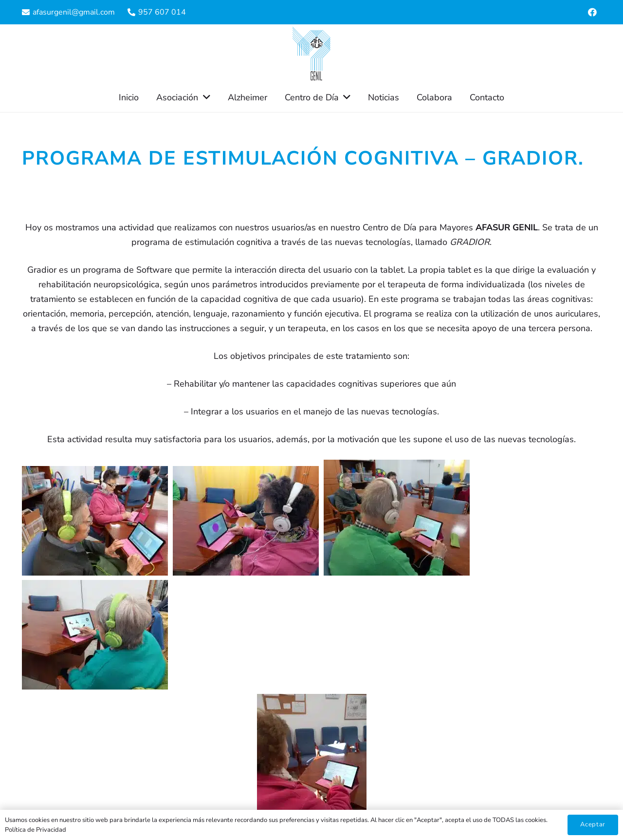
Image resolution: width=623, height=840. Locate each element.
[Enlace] (311, 54)
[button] (204, 97)
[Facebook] (592, 12)
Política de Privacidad (36, 830)
